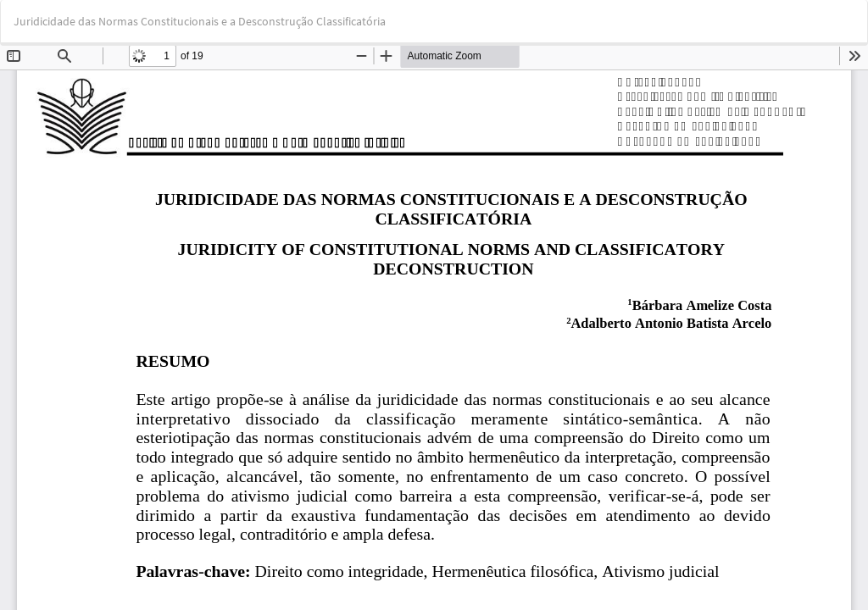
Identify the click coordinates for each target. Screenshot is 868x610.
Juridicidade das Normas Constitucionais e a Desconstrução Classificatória (200, 21)
